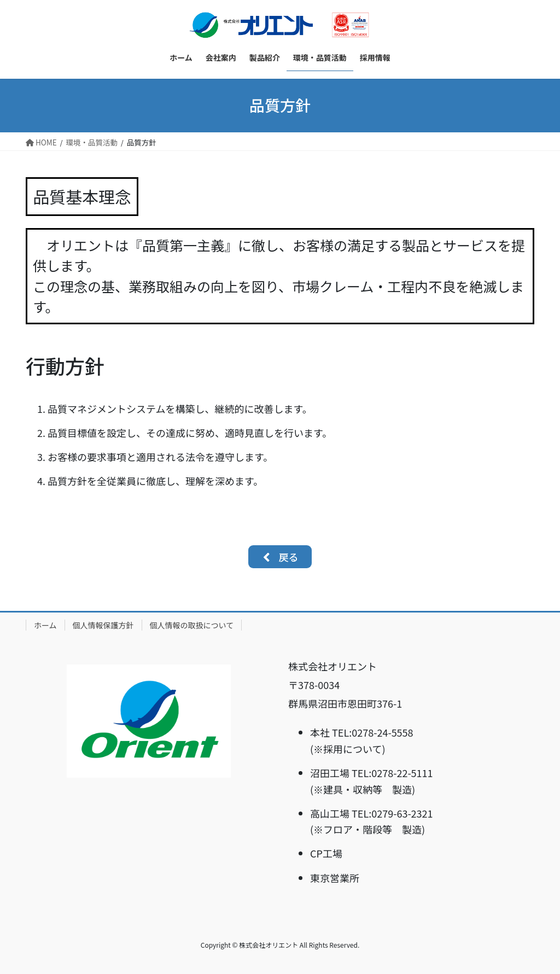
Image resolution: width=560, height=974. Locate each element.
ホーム (45, 625)
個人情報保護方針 (103, 625)
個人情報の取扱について (192, 625)
